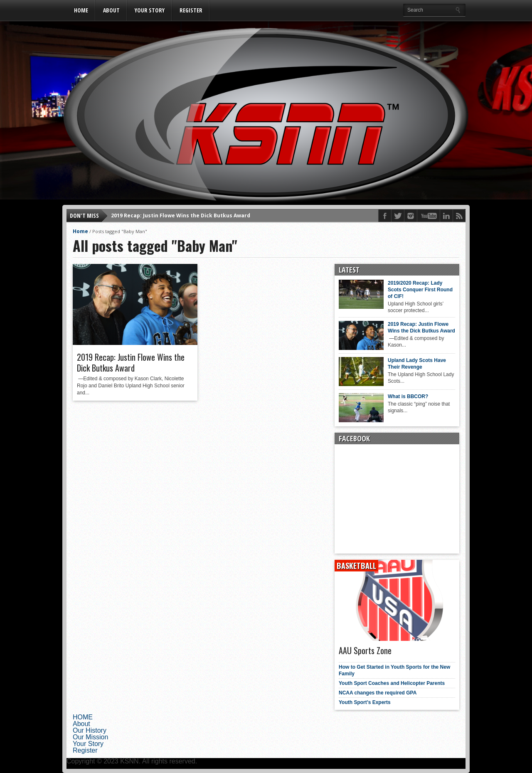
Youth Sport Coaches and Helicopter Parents (392, 683)
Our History (90, 730)
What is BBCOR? (408, 396)
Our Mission (90, 737)
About (111, 10)
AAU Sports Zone (365, 650)
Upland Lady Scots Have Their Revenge (417, 364)
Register (191, 10)
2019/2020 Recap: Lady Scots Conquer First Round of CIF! (420, 290)
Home (80, 231)
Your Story (150, 10)
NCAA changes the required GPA (378, 693)
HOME (81, 10)
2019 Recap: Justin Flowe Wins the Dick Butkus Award (181, 215)
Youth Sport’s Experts (365, 702)
